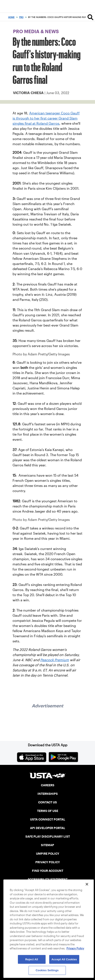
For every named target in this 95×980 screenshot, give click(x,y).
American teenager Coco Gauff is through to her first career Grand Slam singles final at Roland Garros (46, 118)
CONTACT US (47, 802)
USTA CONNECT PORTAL (48, 819)
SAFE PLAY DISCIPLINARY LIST (48, 837)
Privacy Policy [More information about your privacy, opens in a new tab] (75, 948)
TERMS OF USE (48, 811)
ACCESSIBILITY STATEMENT (47, 879)
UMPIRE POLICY (48, 854)
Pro (21, 17)
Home (11, 17)
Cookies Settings (47, 970)
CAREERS (48, 785)
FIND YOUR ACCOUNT (48, 871)
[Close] (87, 884)
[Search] (90, 17)
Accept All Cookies (64, 959)
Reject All (32, 959)
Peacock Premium (55, 660)
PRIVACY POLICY (48, 862)
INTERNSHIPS (48, 794)
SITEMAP (47, 845)
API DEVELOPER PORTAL (48, 828)
